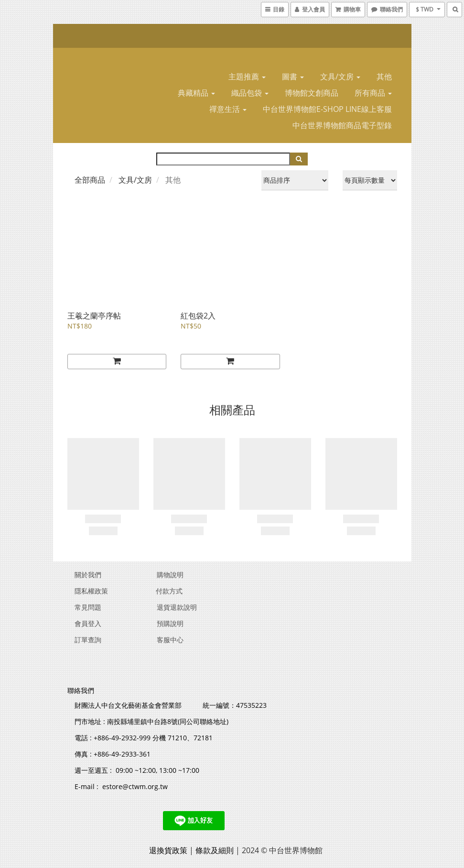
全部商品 (90, 180)
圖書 (293, 77)
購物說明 (170, 575)
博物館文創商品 (312, 93)
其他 (384, 77)
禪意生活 (228, 109)
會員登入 (88, 623)
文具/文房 (340, 77)
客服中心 (170, 640)
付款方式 (169, 591)
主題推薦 (247, 77)
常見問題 (88, 607)
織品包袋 (250, 93)
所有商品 (373, 93)
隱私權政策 (91, 591)
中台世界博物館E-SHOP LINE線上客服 (327, 109)
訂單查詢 (88, 640)
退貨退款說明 (177, 607)
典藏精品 (196, 93)
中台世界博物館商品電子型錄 (342, 125)
